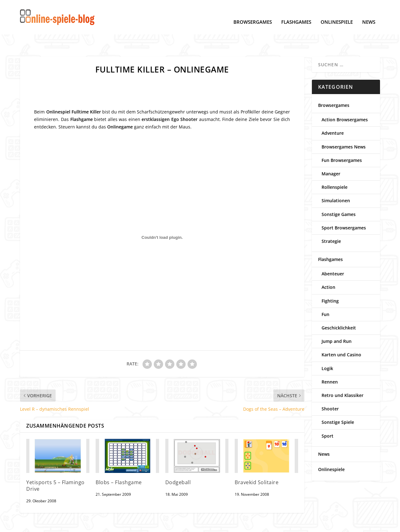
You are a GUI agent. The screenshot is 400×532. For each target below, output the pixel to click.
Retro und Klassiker (342, 376)
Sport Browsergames (344, 208)
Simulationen (336, 181)
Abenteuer (333, 254)
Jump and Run (337, 322)
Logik (327, 349)
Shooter (330, 389)
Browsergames (253, 13)
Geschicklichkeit (339, 308)
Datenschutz (33, 525)
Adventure (333, 114)
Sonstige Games (339, 195)
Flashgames (296, 13)
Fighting (330, 281)
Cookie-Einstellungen (75, 525)
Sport (327, 417)
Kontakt (140, 525)
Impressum (114, 525)
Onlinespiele (337, 13)
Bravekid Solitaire (257, 463)
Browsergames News (344, 127)
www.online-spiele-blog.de (290, 525)
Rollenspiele (335, 168)
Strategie (331, 222)
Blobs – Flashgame (119, 463)
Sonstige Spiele (338, 403)
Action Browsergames (345, 100)
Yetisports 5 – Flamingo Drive (55, 466)
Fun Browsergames (342, 141)
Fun (325, 295)
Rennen (330, 362)
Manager (331, 154)
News (369, 13)
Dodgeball (178, 463)
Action (328, 268)
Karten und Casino (341, 335)
